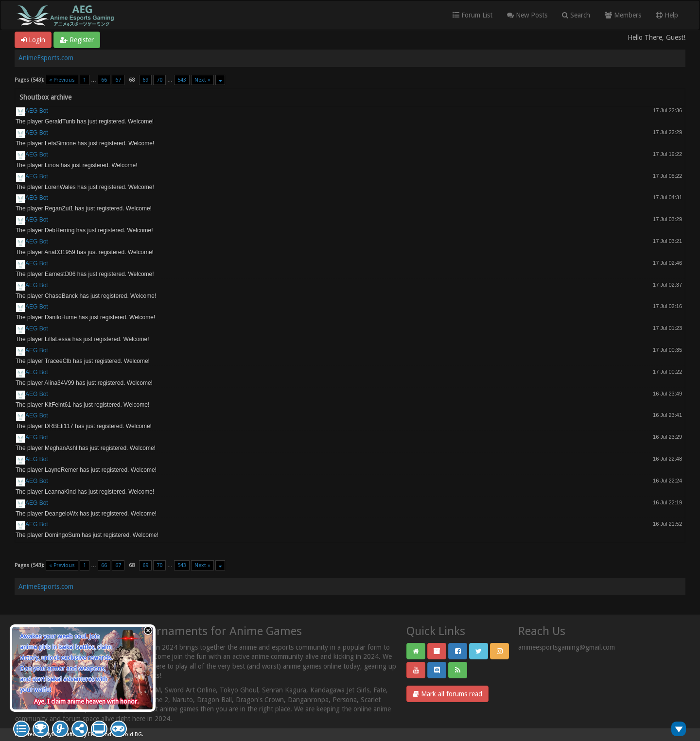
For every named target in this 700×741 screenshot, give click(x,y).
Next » (202, 80)
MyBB (52, 734)
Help (667, 15)
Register (77, 40)
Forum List (472, 15)
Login (33, 40)
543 (182, 80)
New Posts (527, 15)
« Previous (62, 80)
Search (576, 15)
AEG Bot (37, 111)
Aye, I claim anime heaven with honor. (86, 701)
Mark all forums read (447, 694)
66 (104, 80)
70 (159, 80)
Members (623, 15)
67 (118, 80)
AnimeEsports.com (46, 58)
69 (145, 80)
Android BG (127, 734)
